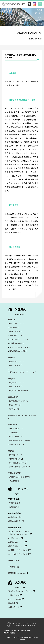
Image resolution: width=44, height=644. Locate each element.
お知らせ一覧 (14, 561)
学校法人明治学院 (9, 633)
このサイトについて (10, 631)
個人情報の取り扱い (24, 631)
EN (29, 4)
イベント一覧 (14, 567)
